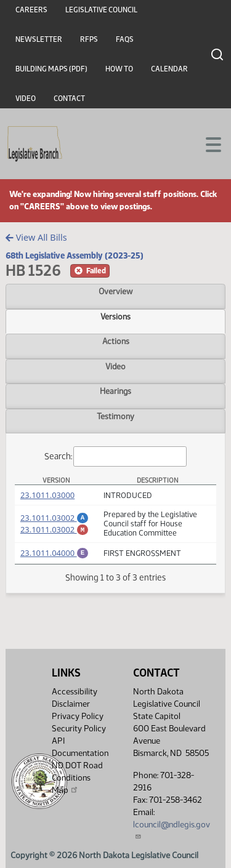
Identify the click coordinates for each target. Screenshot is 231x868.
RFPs (89, 39)
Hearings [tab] (115, 391)
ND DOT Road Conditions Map (77, 778)
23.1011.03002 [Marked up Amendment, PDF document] (55, 529)
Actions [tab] (116, 341)
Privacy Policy (78, 716)
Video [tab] (115, 366)
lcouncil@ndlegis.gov (172, 830)
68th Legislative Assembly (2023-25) (75, 255)
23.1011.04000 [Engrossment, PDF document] (55, 553)
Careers (31, 10)
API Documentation (80, 747)
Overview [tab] (115, 291)
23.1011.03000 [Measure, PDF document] (47, 495)
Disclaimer (71, 704)
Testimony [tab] (115, 416)
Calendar (169, 69)
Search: (116, 456)
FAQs (125, 39)
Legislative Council (101, 10)
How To (119, 69)
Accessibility (75, 692)
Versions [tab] (115, 316)
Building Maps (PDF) (51, 69)
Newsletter (39, 39)
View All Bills (36, 237)
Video (26, 98)
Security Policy (79, 729)
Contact (69, 98)
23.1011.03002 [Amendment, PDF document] (55, 516)
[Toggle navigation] (207, 143)
